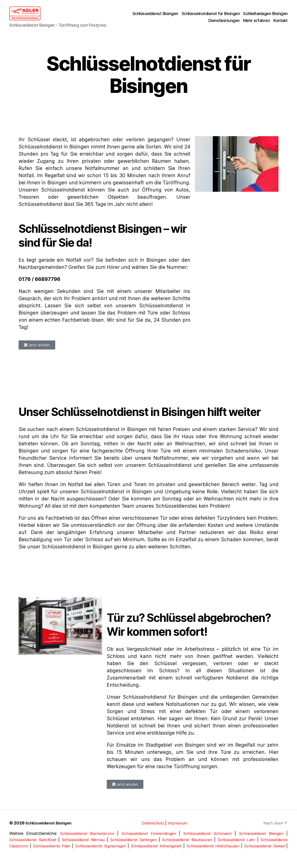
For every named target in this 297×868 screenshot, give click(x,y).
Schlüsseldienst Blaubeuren (188, 847)
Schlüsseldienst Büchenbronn (86, 840)
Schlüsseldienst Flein (54, 853)
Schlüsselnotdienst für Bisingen (211, 17)
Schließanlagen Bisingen (265, 17)
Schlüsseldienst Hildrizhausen (226, 853)
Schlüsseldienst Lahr (236, 847)
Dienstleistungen (224, 24)
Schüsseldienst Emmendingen (148, 840)
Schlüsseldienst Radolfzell (34, 847)
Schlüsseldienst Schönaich (207, 840)
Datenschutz (154, 830)
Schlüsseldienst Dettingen (134, 847)
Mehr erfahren (257, 24)
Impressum (180, 830)
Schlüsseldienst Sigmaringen (106, 853)
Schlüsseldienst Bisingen (155, 17)
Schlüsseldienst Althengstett (165, 853)
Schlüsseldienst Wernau (84, 847)
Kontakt (281, 24)
